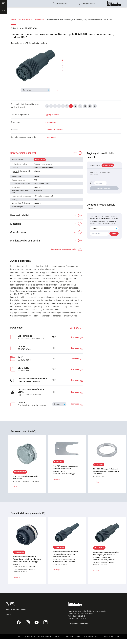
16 (85, 107)
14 (80, 107)
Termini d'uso (30, 641)
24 (95, 107)
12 (75, 107)
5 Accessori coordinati (55, 131)
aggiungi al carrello (104, 191)
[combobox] (35, 90)
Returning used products (113, 641)
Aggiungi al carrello (52, 116)
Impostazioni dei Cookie (72, 641)
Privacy (57, 641)
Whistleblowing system (92, 641)
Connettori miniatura (25, 22)
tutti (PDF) (74, 333)
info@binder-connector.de (79, 629)
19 (90, 107)
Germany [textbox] (95, 233)
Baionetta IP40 (39, 22)
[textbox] (34, 90)
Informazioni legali (45, 641)
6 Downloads (53, 123)
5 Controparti (51, 138)
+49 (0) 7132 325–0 (78, 621)
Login (19, 641)
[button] (4, 4)
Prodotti (13, 22)
